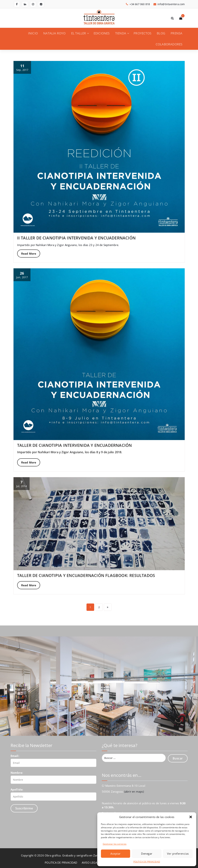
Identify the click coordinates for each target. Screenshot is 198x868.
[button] (191, 817)
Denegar (147, 854)
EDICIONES (102, 33)
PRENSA (176, 33)
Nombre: (17, 773)
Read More (29, 254)
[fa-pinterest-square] (41, 4)
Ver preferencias (178, 854)
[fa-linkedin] (25, 4)
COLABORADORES (169, 44)
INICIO (33, 33)
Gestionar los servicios (115, 844)
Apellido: (17, 789)
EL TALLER (79, 33)
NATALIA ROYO (54, 33)
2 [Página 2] (99, 607)
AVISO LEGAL (90, 863)
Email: (15, 756)
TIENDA (121, 33)
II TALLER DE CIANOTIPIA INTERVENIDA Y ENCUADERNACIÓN (76, 238)
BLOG (161, 33)
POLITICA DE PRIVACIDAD (147, 862)
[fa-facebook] (17, 4)
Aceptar (116, 854)
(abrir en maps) (134, 791)
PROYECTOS (142, 33)
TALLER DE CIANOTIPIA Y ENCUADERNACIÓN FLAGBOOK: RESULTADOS (86, 575)
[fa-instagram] (33, 4)
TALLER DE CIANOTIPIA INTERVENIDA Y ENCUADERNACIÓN (75, 445)
